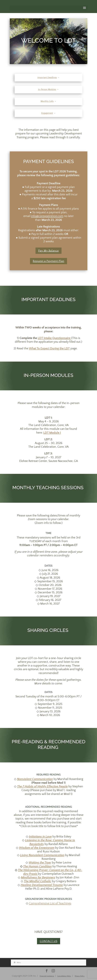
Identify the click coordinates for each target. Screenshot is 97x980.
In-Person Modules (47, 89)
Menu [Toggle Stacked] (17, 963)
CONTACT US (49, 941)
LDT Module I (52, 433)
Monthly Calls (47, 101)
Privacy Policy (80, 976)
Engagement (47, 113)
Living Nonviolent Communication (42, 855)
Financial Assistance (47, 976)
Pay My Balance (48, 251)
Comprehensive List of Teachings (50, 903)
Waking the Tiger (40, 863)
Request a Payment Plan (48, 261)
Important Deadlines (47, 77)
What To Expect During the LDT (49, 349)
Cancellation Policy (64, 976)
